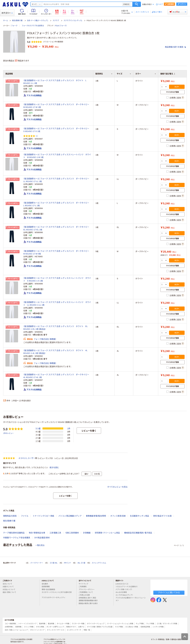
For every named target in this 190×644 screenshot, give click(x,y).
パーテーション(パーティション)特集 (120, 624)
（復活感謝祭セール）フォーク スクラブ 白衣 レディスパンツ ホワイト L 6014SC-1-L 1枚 (55, 82)
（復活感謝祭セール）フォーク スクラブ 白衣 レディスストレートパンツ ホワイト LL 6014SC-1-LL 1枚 (57, 304)
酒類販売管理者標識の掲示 (89, 601)
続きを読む (54, 467)
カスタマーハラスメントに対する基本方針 (57, 593)
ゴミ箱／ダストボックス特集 (167, 624)
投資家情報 (47, 587)
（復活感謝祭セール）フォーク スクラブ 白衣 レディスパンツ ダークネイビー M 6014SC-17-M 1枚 (57, 106)
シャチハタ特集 (158, 627)
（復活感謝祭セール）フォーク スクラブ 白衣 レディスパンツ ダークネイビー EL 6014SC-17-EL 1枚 (57, 228)
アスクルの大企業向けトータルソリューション (131, 599)
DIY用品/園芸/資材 (42, 538)
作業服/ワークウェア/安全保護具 (17, 538)
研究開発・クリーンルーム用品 (107, 533)
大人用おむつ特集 (132, 627)
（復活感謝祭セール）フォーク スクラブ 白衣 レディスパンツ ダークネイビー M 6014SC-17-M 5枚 (57, 252)
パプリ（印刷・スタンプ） (125, 590)
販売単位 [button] (104, 74)
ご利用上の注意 (85, 595)
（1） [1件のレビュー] (37, 136)
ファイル (25, 516)
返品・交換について (10, 592)
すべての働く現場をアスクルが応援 (100, 627)
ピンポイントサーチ (74, 630)
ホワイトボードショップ (96, 624)
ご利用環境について (87, 592)
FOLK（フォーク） (61, 26)
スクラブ (56, 21)
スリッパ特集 (29, 627)
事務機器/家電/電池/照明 (96, 516)
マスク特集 (119, 627)
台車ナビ (81, 627)
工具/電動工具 (55, 533)
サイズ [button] (124, 74)
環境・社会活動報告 (49, 590)
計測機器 (87, 533)
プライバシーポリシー (88, 590)
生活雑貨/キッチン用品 (139, 516)
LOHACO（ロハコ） (123, 584)
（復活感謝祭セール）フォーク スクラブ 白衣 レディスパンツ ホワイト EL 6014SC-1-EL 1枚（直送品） (55, 328)
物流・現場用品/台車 (37, 533)
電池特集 (51, 624)
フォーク (14, 26)
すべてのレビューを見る (117, 487)
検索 (137, 4)
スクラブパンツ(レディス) (73, 21)
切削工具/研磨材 (72, 533)
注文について (8, 584)
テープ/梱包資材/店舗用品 (14, 533)
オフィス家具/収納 (118, 516)
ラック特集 (150, 624)
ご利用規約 (84, 587)
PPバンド (67, 563)
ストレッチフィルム (99, 563)
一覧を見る (40, 545)
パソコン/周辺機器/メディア (70, 516)
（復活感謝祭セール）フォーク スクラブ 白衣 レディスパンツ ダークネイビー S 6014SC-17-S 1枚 (57, 130)
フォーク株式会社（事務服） (45, 339)
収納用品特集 (145, 627)
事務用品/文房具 (10, 516)
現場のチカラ (71, 627)
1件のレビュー (8, 433)
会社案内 (46, 584)
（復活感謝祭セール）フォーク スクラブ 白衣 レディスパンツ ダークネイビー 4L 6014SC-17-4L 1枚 (57, 376)
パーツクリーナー (37, 563)
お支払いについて (10, 590)
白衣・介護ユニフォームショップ (16, 630)
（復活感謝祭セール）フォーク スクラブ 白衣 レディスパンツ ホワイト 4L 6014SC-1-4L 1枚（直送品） (55, 352)
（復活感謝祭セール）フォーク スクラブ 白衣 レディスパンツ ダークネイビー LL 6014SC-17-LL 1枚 (57, 180)
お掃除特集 (9, 627)
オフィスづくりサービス (56, 630)
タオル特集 (40, 627)
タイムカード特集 (63, 624)
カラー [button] (146, 74)
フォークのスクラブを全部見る (33, 26)
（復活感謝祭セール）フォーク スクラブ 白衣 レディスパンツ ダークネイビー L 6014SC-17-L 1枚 (57, 204)
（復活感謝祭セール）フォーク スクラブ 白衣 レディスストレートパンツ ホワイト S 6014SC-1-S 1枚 (57, 279)
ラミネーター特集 (78, 624)
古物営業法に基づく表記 (88, 598)
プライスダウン (13, 81)
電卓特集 (42, 624)
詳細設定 (126, 4)
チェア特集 (140, 624)
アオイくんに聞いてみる (169, 593)
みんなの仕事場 (122, 592)
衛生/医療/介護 (17, 21)
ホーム (6, 21)
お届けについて (9, 587)
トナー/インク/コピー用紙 (43, 516)
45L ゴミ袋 (81, 563)
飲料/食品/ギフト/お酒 (162, 516)
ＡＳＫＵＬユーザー (27, 458)
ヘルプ (160, 4)
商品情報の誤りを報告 (175, 47)
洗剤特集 (18, 627)
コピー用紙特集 (10, 624)
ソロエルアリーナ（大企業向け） (128, 587)
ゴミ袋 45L (54, 563)
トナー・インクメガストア (27, 624)
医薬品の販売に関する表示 (89, 604)
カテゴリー (7, 13)
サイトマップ (83, 584)
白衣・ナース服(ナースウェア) (37, 21)
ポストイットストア (37, 630)
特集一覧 (87, 630)
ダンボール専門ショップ (55, 627)
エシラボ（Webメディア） (125, 595)
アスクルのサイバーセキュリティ (55, 598)
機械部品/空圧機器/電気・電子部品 (138, 533)
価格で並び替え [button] (168, 74)
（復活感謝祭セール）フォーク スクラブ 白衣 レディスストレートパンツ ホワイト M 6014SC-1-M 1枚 (57, 156)
